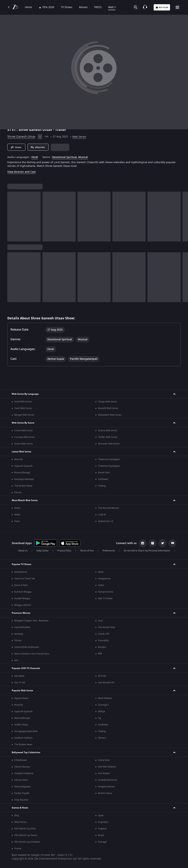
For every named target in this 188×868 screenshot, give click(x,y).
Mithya (102, 711)
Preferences (109, 551)
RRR (100, 654)
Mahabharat (21, 572)
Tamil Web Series (23, 408)
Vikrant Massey (22, 767)
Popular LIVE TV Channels (26, 668)
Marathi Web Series (108, 408)
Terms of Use (87, 551)
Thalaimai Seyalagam (109, 459)
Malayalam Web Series (110, 415)
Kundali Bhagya (22, 598)
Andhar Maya (21, 725)
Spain (101, 815)
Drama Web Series (108, 431)
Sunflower (103, 479)
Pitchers (102, 738)
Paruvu (18, 492)
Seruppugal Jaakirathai (26, 731)
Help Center (43, 551)
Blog (17, 815)
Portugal (102, 842)
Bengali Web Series (24, 415)
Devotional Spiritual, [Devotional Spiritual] (65, 157)
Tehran (18, 641)
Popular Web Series (22, 691)
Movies (83, 7)
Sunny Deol (104, 760)
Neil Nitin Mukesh (107, 767)
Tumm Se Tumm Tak (25, 579)
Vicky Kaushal (21, 800)
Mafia (17, 515)
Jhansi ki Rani (21, 585)
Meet (101, 572)
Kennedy (19, 634)
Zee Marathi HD (106, 683)
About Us (23, 551)
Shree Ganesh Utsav (21, 137)
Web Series (115, 7)
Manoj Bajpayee (23, 787)
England (102, 829)
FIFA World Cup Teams (26, 835)
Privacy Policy (64, 551)
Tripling (102, 486)
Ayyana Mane (21, 698)
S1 (10, 130)
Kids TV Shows (105, 598)
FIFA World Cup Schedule (27, 842)
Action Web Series (24, 444)
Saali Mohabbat (22, 627)
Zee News (19, 676)
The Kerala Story (106, 627)
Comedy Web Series (25, 437)
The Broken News (23, 486)
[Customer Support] (145, 7)
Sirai (100, 621)
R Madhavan (21, 760)
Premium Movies (21, 613)
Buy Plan (162, 7)
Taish (17, 521)
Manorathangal (22, 473)
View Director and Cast (21, 172)
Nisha (17, 508)
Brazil (101, 835)
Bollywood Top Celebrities (26, 752)
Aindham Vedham (23, 738)
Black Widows (105, 698)
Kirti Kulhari (104, 773)
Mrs (16, 660)
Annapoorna (104, 579)
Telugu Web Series (107, 402)
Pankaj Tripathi (22, 793)
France (18, 849)
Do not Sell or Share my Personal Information (147, 551)
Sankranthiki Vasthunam (27, 647)
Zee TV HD (20, 683)
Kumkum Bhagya (23, 592)
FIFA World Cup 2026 (25, 829)
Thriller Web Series (108, 437)
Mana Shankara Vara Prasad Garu (32, 654)
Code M (102, 515)
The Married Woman (109, 508)
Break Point (104, 473)
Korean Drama (106, 592)
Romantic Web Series (109, 444)
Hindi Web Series (23, 402)
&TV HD (102, 676)
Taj (100, 718)
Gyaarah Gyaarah (23, 466)
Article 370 (104, 634)
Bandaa (102, 647)
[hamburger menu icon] (177, 7)
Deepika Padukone (24, 773)
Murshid (19, 459)
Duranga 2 (103, 705)
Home (28, 7)
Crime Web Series (23, 431)
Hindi (35, 157)
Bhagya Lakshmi (23, 605)
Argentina (103, 822)
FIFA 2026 (46, 7)
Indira (101, 585)
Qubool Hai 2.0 (106, 521)
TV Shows (67, 7)
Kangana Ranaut (106, 787)
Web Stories (20, 822)
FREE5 (98, 7)
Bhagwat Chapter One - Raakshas (31, 621)
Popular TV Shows (21, 564)
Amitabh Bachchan (108, 780)
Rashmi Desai (105, 793)
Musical (83, 157)
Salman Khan (21, 780)
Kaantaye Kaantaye (24, 479)
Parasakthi (103, 641)
